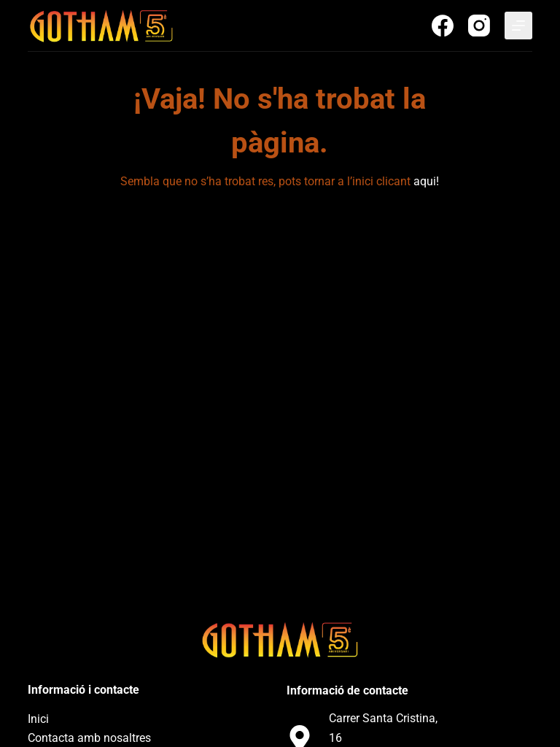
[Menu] (518, 26)
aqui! (426, 181)
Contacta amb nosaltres (89, 738)
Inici (38, 719)
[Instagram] (479, 26)
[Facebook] (443, 26)
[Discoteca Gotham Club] (101, 26)
